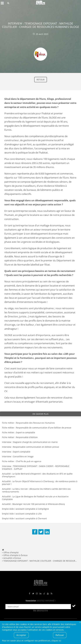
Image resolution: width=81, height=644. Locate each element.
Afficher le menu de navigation (2, 3)
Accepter (21, 635)
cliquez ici (56, 641)
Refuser (60, 635)
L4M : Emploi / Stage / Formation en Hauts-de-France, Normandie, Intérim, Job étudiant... (40, 3)
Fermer (80, 622)
